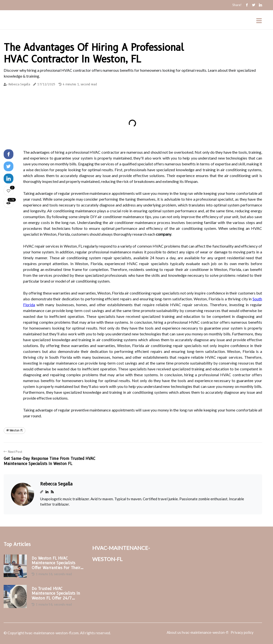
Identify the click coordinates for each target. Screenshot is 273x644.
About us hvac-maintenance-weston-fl (197, 632)
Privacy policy (242, 632)
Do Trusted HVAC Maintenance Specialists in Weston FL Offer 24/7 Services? (56, 593)
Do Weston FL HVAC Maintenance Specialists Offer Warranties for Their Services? (56, 563)
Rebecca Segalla (19, 84)
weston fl (16, 430)
